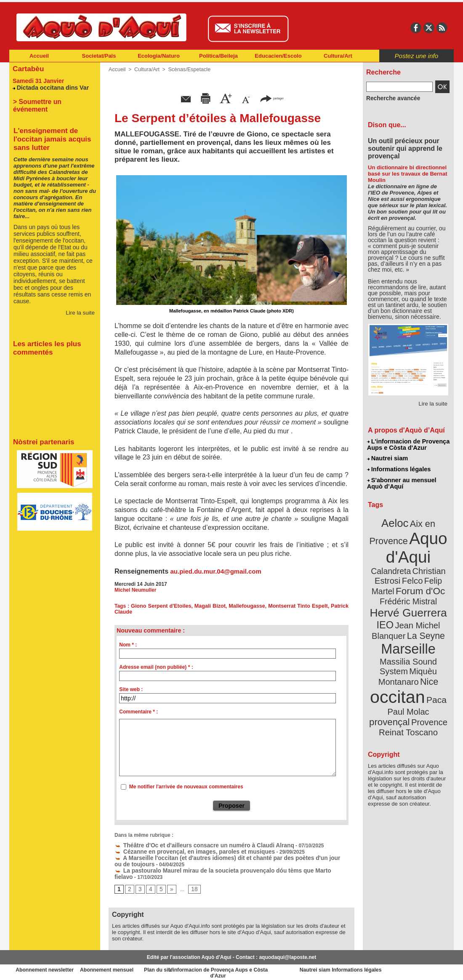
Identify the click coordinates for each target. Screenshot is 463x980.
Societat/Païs (99, 56)
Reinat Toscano (415, 685)
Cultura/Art (338, 56)
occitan (399, 657)
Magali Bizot (211, 606)
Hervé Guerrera (408, 591)
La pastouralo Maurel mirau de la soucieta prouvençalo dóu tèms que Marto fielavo (218, 868)
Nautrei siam (388, 457)
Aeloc (396, 519)
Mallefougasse (248, 606)
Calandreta (429, 552)
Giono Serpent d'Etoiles (162, 606)
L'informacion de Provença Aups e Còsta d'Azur (408, 444)
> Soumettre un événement (51, 100)
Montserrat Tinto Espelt (298, 606)
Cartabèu (27, 68)
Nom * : (128, 645)
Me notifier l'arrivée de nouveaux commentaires (186, 787)
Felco (436, 562)
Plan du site (194, 967)
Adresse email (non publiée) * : (156, 667)
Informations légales (399, 467)
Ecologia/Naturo (159, 56)
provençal (427, 671)
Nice (427, 644)
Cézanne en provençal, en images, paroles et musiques (185, 850)
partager (272, 98)
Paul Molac (390, 671)
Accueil (39, 56)
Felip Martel (396, 572)
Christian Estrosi (398, 562)
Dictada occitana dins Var (50, 86)
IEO (388, 602)
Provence (397, 680)
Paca (433, 660)
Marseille (394, 623)
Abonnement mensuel (121, 967)
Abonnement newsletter (47, 967)
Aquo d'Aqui (406, 541)
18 (192, 886)
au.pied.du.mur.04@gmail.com (216, 571)
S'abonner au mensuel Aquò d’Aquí (401, 481)
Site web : (131, 689)
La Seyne (424, 612)
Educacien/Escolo (278, 56)
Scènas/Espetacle (186, 69)
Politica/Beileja (218, 56)
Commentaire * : (138, 712)
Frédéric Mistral (417, 581)
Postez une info (416, 56)
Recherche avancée (390, 98)
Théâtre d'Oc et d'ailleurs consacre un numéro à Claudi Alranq (193, 844)
